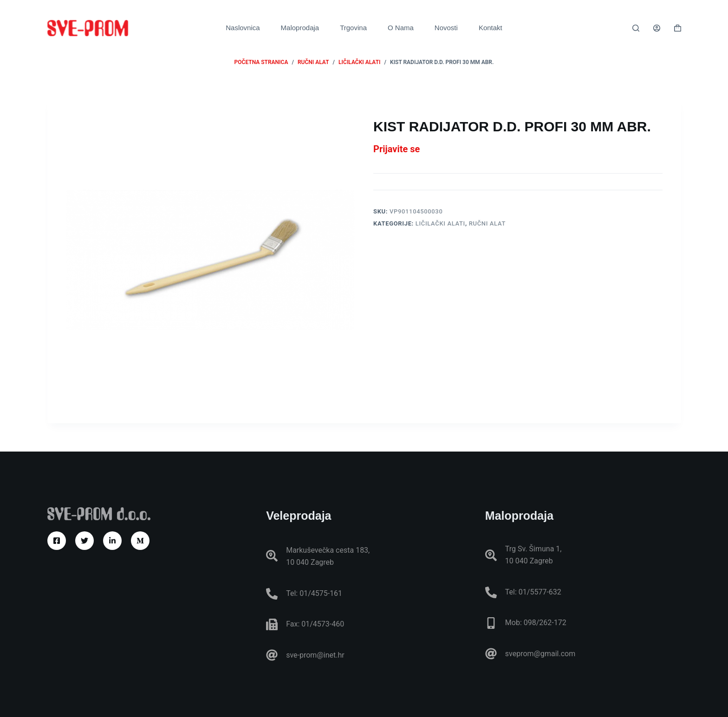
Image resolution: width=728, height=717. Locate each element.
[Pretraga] (636, 28)
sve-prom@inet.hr (315, 655)
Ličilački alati (440, 223)
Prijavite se (396, 149)
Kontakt (491, 28)
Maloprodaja (300, 28)
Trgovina (353, 28)
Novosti (446, 28)
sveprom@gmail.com (540, 654)
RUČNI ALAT (487, 223)
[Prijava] (657, 28)
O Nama (401, 28)
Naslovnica (243, 28)
